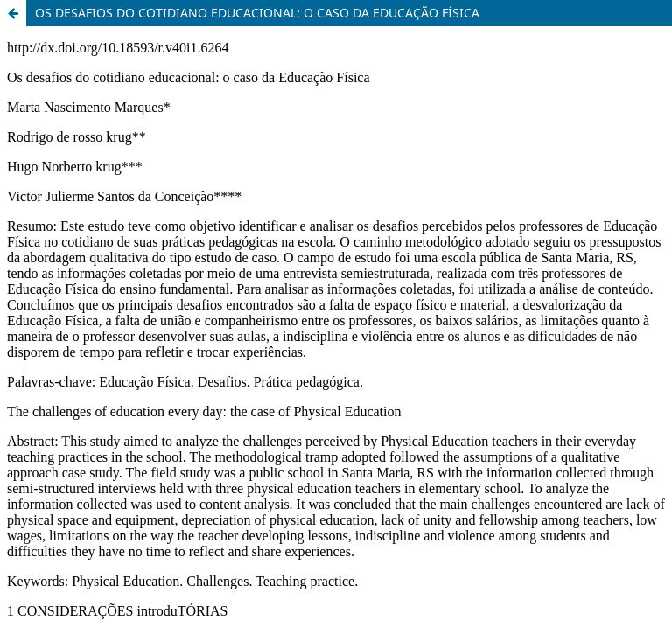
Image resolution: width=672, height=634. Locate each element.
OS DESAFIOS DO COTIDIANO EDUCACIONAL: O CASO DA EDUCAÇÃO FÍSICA (257, 13)
